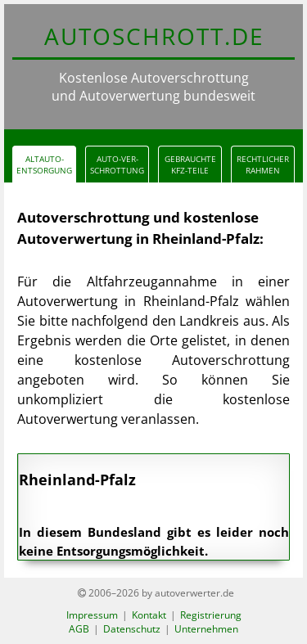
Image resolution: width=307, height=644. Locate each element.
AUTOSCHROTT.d (153, 36)
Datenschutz (132, 629)
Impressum (92, 615)
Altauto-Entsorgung (44, 164)
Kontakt (149, 615)
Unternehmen (206, 629)
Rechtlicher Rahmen (263, 164)
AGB (79, 629)
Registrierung (211, 615)
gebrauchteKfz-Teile (190, 164)
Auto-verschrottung (117, 164)
